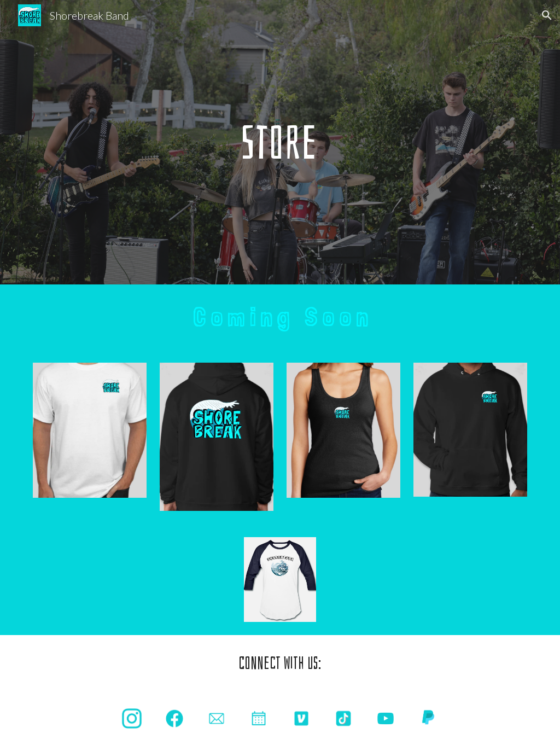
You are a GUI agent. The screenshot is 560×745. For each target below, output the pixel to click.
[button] (547, 15)
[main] (280, 142)
